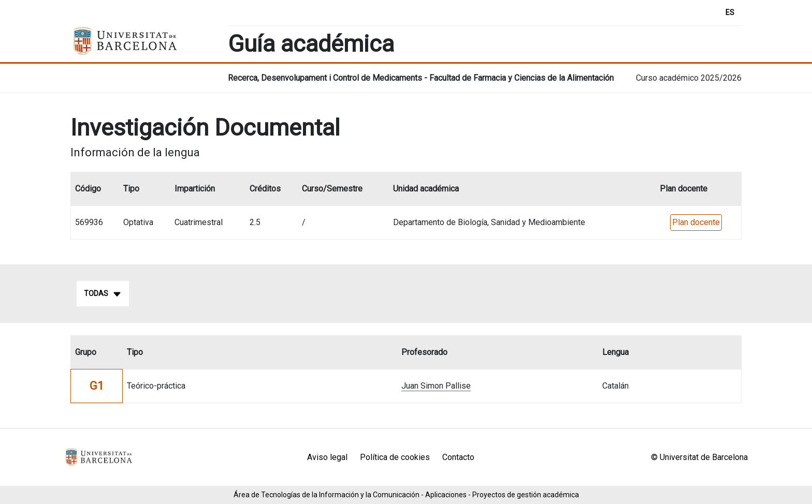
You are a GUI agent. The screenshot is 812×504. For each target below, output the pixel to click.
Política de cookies (395, 457)
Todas (103, 294)
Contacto (458, 457)
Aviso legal (327, 457)
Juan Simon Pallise (436, 386)
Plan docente (696, 222)
